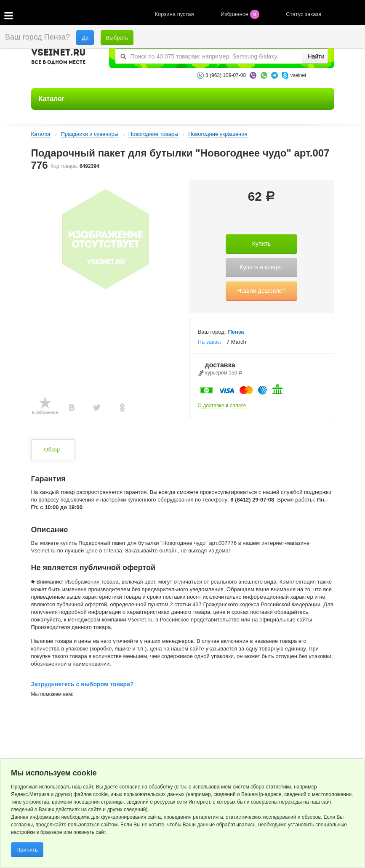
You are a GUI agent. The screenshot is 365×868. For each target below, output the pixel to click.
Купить (261, 244)
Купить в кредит (261, 267)
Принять (27, 850)
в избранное (45, 412)
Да (85, 38)
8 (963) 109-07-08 (226, 75)
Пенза (236, 332)
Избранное (241, 14)
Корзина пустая (175, 14)
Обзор (52, 450)
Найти (316, 56)
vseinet (298, 75)
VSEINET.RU (59, 58)
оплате (238, 406)
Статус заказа (304, 14)
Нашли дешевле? (262, 291)
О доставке (211, 406)
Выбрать (117, 38)
